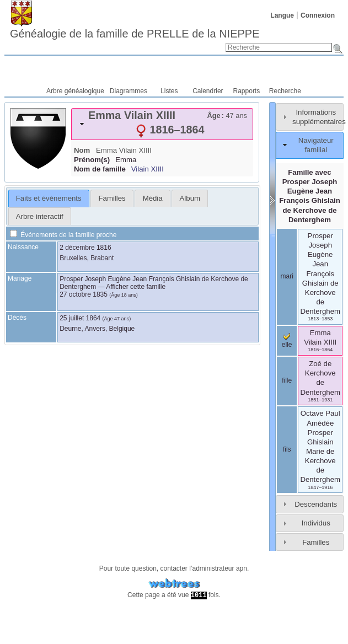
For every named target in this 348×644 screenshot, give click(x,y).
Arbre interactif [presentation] (40, 216)
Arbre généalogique (75, 91)
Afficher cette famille (136, 287)
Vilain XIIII (148, 169)
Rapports (247, 91)
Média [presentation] (153, 198)
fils (287, 449)
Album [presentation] (190, 198)
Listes (169, 91)
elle (287, 341)
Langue (282, 15)
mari (287, 276)
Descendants (316, 504)
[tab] (162, 124)
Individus (316, 523)
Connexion (318, 15)
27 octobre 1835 (84, 294)
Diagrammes (129, 91)
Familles (316, 542)
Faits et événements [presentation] (49, 198)
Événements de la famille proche (63, 235)
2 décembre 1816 (85, 248)
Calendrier (208, 91)
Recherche (285, 91)
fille (287, 380)
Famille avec (310, 196)
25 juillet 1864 (80, 318)
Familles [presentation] (112, 198)
